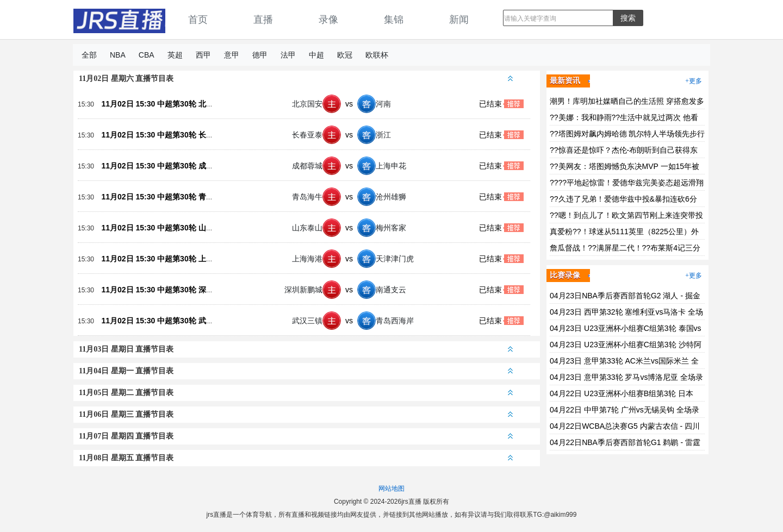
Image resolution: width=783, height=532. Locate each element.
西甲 (203, 55)
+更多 (694, 81)
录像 (328, 20)
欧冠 (345, 55)
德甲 (260, 55)
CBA (147, 55)
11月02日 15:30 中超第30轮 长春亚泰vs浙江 (177, 135)
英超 (175, 55)
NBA (118, 55)
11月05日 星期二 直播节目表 (296, 393)
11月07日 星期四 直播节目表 (296, 436)
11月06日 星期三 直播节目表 (296, 414)
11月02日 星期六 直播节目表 (296, 79)
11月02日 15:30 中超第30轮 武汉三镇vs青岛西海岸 (188, 321)
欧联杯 (377, 55)
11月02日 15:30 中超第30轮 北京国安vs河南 (177, 104)
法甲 (288, 55)
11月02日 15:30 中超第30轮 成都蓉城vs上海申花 (184, 166)
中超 (316, 55)
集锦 (394, 20)
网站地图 (391, 489)
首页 (198, 20)
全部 (89, 55)
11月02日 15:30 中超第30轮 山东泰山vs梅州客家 (184, 228)
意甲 (232, 55)
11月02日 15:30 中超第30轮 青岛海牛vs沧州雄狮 (184, 197)
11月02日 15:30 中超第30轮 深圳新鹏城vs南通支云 (188, 290)
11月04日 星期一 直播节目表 (296, 371)
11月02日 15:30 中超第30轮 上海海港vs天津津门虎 (188, 259)
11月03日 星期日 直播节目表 (296, 349)
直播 (263, 20)
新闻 (459, 20)
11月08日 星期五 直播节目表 (296, 458)
